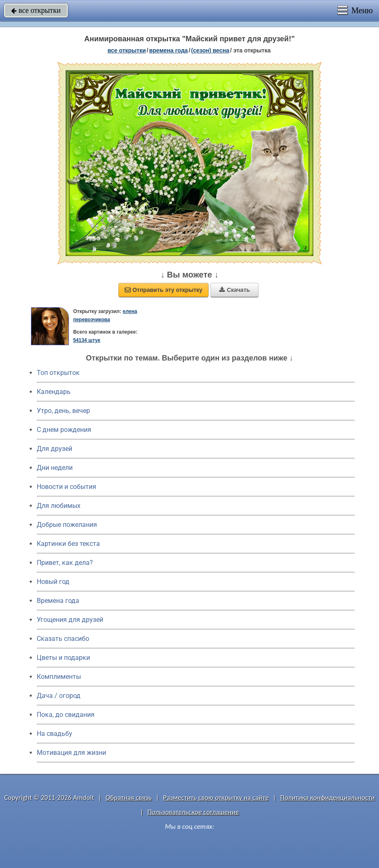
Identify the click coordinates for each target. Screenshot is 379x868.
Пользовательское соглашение (193, 812)
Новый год (53, 582)
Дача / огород (59, 696)
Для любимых (59, 506)
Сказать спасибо (63, 639)
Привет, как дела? (65, 563)
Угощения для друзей (70, 620)
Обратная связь (129, 798)
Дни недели (55, 468)
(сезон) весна (210, 50)
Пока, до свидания (66, 715)
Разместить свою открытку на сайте (216, 798)
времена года (168, 50)
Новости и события (66, 487)
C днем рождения (64, 430)
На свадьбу (54, 734)
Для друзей (54, 449)
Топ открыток (58, 373)
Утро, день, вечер (63, 411)
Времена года (58, 601)
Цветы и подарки (63, 658)
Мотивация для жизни (71, 753)
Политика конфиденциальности (328, 798)
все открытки (36, 10)
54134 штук (87, 340)
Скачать (235, 290)
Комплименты (59, 677)
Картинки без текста (68, 544)
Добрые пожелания (67, 525)
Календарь (54, 392)
